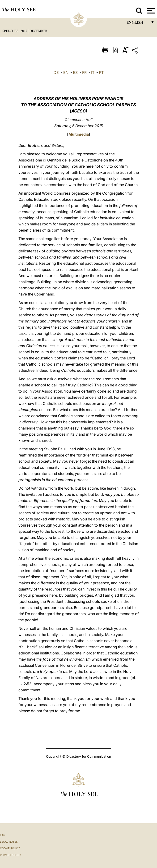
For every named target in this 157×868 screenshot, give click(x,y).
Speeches (11, 31)
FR (84, 72)
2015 (24, 31)
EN (66, 72)
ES (75, 72)
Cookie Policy (10, 848)
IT (93, 72)
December (38, 31)
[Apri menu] (151, 11)
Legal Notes (9, 842)
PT (101, 72)
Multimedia (79, 134)
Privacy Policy (11, 855)
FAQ (3, 835)
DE (56, 72)
